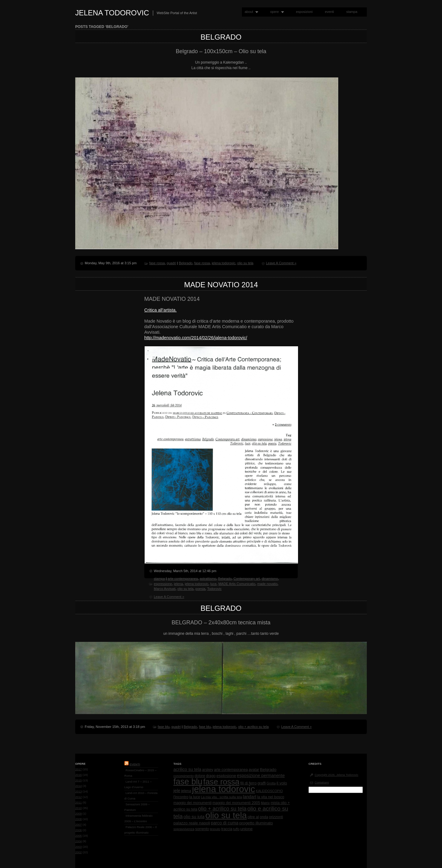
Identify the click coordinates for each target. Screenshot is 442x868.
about (250, 12)
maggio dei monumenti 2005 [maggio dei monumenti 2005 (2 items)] (236, 803)
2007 (78, 825)
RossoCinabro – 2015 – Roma (140, 773)
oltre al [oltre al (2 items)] (253, 817)
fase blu (164, 727)
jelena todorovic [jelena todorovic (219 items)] (223, 789)
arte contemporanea (183, 579)
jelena (178, 584)
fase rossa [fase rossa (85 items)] (221, 782)
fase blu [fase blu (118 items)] (188, 782)
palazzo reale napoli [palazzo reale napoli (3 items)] (192, 823)
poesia (200, 589)
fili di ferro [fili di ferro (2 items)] (248, 783)
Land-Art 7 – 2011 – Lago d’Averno (138, 784)
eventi (330, 12)
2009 (78, 813)
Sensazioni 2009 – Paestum (137, 807)
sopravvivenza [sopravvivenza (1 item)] (184, 829)
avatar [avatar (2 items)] (254, 770)
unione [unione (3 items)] (246, 829)
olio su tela (245, 263)
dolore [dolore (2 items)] (200, 776)
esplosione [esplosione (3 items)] (226, 776)
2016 (78, 775)
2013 (78, 791)
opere (276, 12)
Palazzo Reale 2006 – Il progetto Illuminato (140, 830)
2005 (78, 836)
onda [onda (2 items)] (264, 817)
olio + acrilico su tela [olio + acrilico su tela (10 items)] (222, 809)
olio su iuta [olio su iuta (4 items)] (194, 817)
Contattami (322, 782)
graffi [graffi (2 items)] (262, 783)
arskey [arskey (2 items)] (207, 770)
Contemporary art (247, 579)
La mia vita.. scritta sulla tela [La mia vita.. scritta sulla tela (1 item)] (222, 797)
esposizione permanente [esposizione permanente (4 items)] (261, 776)
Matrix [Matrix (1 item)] (265, 803)
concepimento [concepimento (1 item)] (184, 776)
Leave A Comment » (281, 263)
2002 (78, 852)
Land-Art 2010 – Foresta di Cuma (141, 796)
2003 (78, 847)
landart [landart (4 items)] (250, 797)
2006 (78, 830)
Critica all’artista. (161, 310)
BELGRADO (221, 608)
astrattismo (208, 579)
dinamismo (270, 579)
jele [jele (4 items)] (177, 791)
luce (213, 584)
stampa (352, 12)
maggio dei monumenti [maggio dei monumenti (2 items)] (192, 803)
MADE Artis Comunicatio (237, 584)
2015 (78, 780)
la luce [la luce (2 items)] (195, 797)
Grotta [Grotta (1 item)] (271, 783)
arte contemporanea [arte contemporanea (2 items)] (231, 770)
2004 (78, 841)
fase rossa (157, 263)
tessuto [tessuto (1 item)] (215, 829)
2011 (78, 802)
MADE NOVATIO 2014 (221, 285)
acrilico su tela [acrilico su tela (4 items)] (187, 769)
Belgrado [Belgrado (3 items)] (268, 770)
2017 (78, 769)
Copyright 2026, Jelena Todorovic (336, 775)
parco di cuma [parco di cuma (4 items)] (225, 823)
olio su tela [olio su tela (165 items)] (226, 815)
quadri (171, 263)
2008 (78, 819)
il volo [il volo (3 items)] (282, 783)
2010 (78, 808)
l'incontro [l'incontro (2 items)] (181, 797)
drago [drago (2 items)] (211, 776)
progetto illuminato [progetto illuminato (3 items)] (256, 823)
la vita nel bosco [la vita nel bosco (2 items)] (271, 797)
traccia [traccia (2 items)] (227, 829)
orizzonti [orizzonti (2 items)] (276, 817)
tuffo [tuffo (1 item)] (237, 829)
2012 (78, 797)
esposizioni (304, 12)
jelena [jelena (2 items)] (186, 791)
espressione (163, 584)
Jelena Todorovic (112, 13)
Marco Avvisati (165, 589)
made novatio (267, 584)
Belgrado (221, 37)
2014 (78, 786)
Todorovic (214, 589)
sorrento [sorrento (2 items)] (202, 829)
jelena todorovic (224, 263)
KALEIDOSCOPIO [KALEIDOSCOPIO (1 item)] (269, 791)
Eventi (135, 764)
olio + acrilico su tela (253, 727)
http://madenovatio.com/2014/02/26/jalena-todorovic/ (196, 338)
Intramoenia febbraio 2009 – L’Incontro (138, 818)
